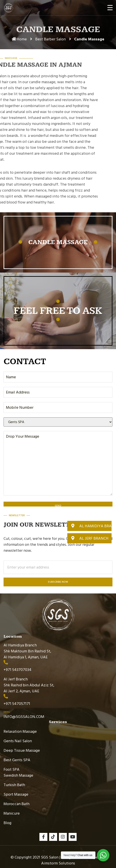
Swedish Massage (18, 775)
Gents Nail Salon (18, 741)
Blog (7, 823)
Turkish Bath (14, 785)
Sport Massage (16, 794)
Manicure (12, 813)
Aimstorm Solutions (58, 863)
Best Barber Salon (50, 39)
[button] (89, 526)
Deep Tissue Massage (22, 750)
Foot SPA (12, 769)
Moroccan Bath (16, 804)
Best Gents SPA (17, 760)
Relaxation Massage (20, 731)
